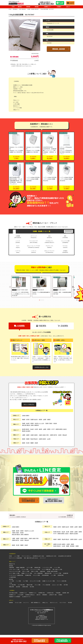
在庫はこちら (45, 612)
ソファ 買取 (12, 590)
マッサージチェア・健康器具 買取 (16, 584)
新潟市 (27, 429)
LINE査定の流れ (50, 602)
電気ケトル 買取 (35, 580)
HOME (13, 7)
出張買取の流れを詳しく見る (42, 367)
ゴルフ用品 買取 (21, 594)
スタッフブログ (63, 612)
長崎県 (72, 553)
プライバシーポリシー (26, 565)
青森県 (24, 419)
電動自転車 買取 (48, 582)
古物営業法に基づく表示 (51, 565)
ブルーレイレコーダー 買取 (15, 580)
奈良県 (60, 435)
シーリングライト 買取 (47, 577)
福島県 (49, 419)
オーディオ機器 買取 (46, 579)
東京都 (55, 423)
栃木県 (28, 423)
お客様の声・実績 (53, 604)
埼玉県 (36, 423)
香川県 (28, 443)
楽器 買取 (18, 596)
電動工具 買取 (30, 594)
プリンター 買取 (25, 579)
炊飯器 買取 (43, 580)
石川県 (36, 429)
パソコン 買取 (57, 577)
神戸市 (55, 435)
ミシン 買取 (53, 584)
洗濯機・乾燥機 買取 (20, 577)
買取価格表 (15, 9)
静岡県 (57, 429)
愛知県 (24, 431)
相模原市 (36, 425)
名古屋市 (28, 431)
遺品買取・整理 (66, 602)
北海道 (24, 416)
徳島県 (24, 443)
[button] (73, 287)
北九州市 (59, 553)
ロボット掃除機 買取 (38, 582)
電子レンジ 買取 (26, 580)
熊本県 (55, 555)
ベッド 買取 (18, 590)
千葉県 (47, 423)
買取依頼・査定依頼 (59, 49)
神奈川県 (24, 425)
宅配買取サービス (33, 602)
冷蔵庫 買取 (12, 577)
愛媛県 (32, 443)
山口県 (49, 439)
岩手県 (28, 419)
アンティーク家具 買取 (62, 590)
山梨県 (45, 429)
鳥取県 (24, 439)
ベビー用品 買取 (12, 594)
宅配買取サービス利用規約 (15, 606)
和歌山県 (65, 435)
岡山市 (36, 439)
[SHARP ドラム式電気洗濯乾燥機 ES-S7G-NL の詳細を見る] (41, 282)
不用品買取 (58, 602)
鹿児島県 (72, 555)
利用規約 (60, 604)
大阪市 (44, 435)
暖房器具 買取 (37, 577)
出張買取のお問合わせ (30, 604)
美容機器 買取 (28, 584)
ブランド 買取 (37, 594)
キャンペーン (26, 612)
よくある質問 (20, 604)
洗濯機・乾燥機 (13, 133)
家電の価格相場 (23, 9)
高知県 (36, 443)
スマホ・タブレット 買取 (14, 579)
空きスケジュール (54, 612)
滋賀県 (28, 435)
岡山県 (32, 439)
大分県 (63, 555)
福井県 (40, 429)
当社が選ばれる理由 (13, 602)
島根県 (28, 439)
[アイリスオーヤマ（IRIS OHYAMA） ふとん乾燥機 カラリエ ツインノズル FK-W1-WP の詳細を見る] (21, 282)
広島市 (44, 439)
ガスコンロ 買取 (36, 584)
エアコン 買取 (30, 577)
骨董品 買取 (12, 596)
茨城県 (24, 423)
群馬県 (32, 423)
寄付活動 (70, 612)
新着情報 (11, 612)
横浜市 (28, 425)
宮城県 (32, 419)
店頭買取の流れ (42, 602)
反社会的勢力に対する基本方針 (65, 565)
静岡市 (61, 429)
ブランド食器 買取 (46, 594)
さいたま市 (41, 423)
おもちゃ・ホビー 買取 (57, 594)
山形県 (45, 419)
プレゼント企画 (18, 612)
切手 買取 (66, 594)
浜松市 (65, 429)
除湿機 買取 (66, 582)
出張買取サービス (23, 602)
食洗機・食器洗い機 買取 (52, 580)
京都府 (32, 435)
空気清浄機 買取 (45, 584)
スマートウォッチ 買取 (35, 579)
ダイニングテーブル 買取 (35, 590)
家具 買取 (11, 588)
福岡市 (64, 553)
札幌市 (27, 416)
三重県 (24, 435)
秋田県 (40, 419)
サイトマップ (43, 567)
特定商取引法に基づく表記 (38, 565)
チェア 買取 (25, 590)
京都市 (36, 435)
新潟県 (24, 429)
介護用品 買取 (25, 596)
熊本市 (59, 555)
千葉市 (50, 423)
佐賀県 (68, 553)
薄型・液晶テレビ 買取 (57, 579)
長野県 (49, 429)
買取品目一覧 (12, 573)
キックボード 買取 (57, 582)
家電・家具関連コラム (36, 612)
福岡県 (55, 553)
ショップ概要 (17, 565)
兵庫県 (51, 435)
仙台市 (36, 419)
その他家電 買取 (12, 586)
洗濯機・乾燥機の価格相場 (33, 9)
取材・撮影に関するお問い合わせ (31, 567)
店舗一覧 (38, 604)
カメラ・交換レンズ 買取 (14, 582)
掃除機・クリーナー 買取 (27, 582)
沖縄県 (77, 555)
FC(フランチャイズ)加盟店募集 (16, 567)
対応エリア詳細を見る (29, 404)
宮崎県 (68, 555)
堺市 (47, 435)
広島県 (40, 439)
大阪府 (40, 435)
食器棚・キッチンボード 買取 (49, 590)
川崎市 (32, 425)
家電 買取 (11, 575)
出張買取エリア (12, 604)
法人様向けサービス (26, 606)
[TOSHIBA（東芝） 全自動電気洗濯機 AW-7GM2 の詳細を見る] (62, 282)
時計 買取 (32, 596)
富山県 (32, 429)
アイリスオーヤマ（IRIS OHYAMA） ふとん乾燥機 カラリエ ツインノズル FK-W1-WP (21, 294)
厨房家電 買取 (61, 584)
